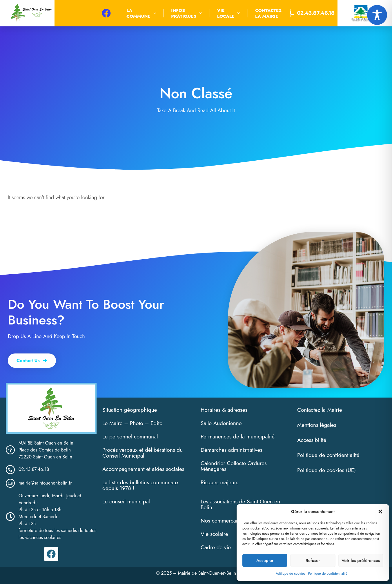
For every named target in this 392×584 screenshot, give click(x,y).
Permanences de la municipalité (238, 437)
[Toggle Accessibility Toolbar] (377, 15)
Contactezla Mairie (268, 13)
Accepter (265, 561)
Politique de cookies (290, 574)
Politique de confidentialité (328, 574)
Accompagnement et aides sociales (143, 469)
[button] (380, 512)
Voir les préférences (361, 561)
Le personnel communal (130, 437)
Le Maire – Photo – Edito (132, 423)
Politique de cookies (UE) (326, 470)
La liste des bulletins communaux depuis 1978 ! (140, 485)
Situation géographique (130, 410)
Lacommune (141, 13)
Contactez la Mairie (320, 410)
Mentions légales (317, 425)
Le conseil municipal (126, 502)
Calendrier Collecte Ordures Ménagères (234, 466)
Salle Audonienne (221, 423)
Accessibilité (312, 440)
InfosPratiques (187, 13)
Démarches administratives (232, 450)
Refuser (313, 561)
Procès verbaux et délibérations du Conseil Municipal (143, 453)
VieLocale (229, 13)
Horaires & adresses (224, 410)
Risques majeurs (219, 482)
